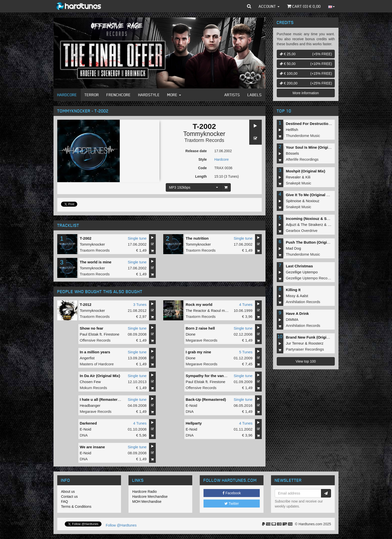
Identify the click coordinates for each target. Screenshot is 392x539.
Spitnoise (293, 201)
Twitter (232, 504)
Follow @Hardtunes (121, 525)
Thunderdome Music (303, 136)
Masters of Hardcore (97, 364)
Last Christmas (299, 266)
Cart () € (304, 6)
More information (306, 93)
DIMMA (292, 319)
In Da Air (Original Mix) (100, 376)
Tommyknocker (204, 134)
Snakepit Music (298, 183)
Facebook (232, 493)
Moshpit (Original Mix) (305, 171)
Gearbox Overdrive (302, 231)
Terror (92, 95)
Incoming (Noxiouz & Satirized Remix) (319, 219)
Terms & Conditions (76, 507)
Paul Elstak (89, 334)
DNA (190, 411)
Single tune (137, 238)
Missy (290, 296)
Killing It (293, 290)
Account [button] (269, 6)
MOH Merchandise (147, 502)
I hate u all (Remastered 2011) (106, 399)
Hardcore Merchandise (150, 497)
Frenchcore (119, 95)
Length (201, 176)
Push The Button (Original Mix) (313, 242)
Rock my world (199, 304)
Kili (308, 177)
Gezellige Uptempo (302, 272)
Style (203, 159)
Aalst (304, 296)
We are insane (92, 447)
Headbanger (90, 405)
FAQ (64, 502)
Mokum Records (93, 388)
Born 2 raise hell (200, 328)
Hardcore (67, 95)
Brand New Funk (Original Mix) (313, 337)
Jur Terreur (295, 343)
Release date (196, 151)
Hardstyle (149, 95)
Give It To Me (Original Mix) (310, 195)
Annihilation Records (303, 302)
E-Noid (191, 405)
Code (202, 168)
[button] (249, 6)
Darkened (88, 423)
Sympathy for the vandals (209, 376)
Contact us (69, 497)
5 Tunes (246, 352)
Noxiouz (312, 201)
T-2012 (86, 304)
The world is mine (96, 262)
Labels (255, 95)
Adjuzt (291, 225)
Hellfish (292, 130)
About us (68, 492)
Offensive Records (95, 340)
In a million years (95, 352)
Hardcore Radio (144, 492)
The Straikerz (312, 225)
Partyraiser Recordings (305, 349)
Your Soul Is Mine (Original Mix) (314, 147)
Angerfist (87, 358)
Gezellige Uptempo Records (309, 278)
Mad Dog (293, 248)
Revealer (293, 177)
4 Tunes (246, 304)
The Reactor (196, 310)
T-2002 (86, 238)
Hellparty (194, 423)
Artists (232, 95)
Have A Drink (297, 313)
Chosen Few (90, 382)
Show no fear (91, 328)
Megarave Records (202, 340)
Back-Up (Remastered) (206, 399)
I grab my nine (198, 352)
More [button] (174, 95)
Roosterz (316, 343)
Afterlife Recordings (302, 159)
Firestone (112, 334)
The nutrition (197, 238)
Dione (191, 334)
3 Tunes (140, 304)
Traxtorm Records (204, 140)
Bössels (292, 153)
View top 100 (306, 361)
